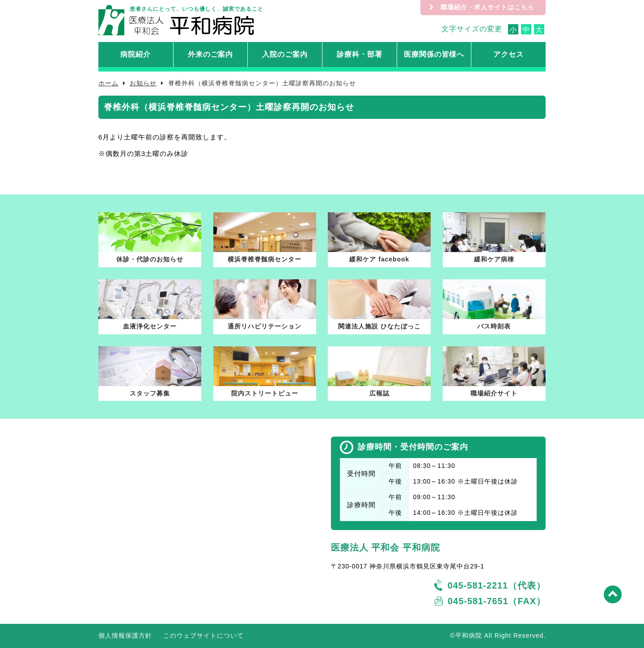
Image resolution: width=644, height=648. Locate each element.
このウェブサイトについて (203, 635)
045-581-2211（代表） (497, 585)
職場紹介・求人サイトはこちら (487, 7)
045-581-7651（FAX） (497, 601)
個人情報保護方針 (125, 635)
